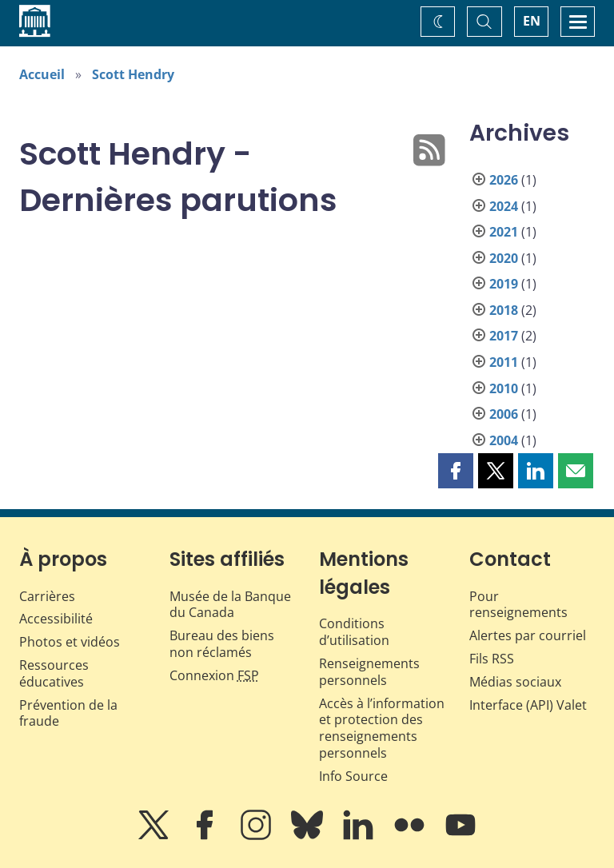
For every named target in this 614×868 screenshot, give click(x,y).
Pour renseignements (518, 605)
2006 (504, 414)
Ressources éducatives (54, 673)
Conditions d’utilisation (354, 632)
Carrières (47, 596)
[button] (456, 471)
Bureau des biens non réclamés (222, 644)
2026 (504, 180)
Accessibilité (56, 619)
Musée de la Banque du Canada (230, 605)
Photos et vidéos (70, 642)
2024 (504, 206)
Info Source (353, 776)
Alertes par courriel (528, 635)
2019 (504, 284)
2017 (504, 336)
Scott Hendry (133, 74)
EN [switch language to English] (532, 21)
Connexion (214, 675)
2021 (504, 232)
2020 (504, 258)
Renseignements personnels (369, 672)
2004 (504, 440)
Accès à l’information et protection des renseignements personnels (382, 728)
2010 (504, 388)
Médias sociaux (515, 682)
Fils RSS (492, 659)
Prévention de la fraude (68, 713)
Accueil (42, 74)
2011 (504, 362)
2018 (504, 310)
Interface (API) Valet (528, 705)
